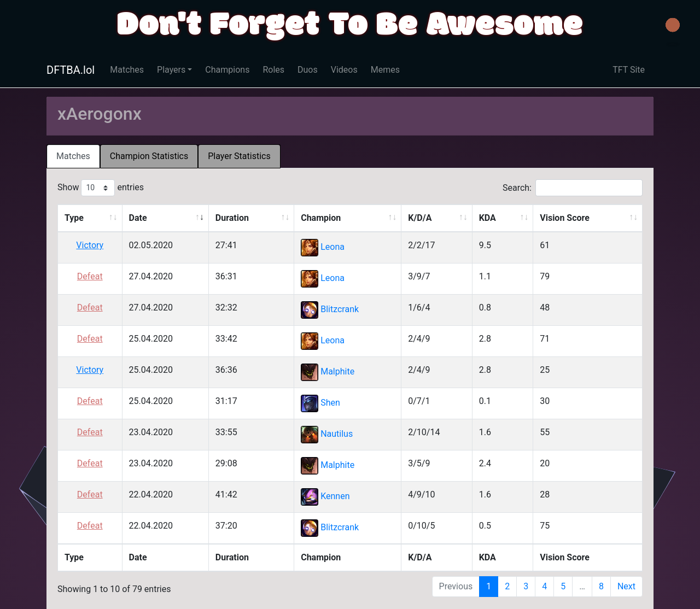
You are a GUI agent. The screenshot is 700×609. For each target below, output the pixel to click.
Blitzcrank (340, 310)
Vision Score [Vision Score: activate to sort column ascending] (565, 218)
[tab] (73, 156)
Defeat (90, 276)
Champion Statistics (149, 156)
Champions (227, 70)
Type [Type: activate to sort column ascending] (74, 218)
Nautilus (337, 434)
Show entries (101, 188)
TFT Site (629, 70)
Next (626, 586)
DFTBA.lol (71, 70)
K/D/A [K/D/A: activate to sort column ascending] (420, 218)
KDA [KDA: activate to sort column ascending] (488, 218)
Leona (332, 247)
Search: (573, 188)
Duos (308, 70)
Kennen (335, 497)
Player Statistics (239, 156)
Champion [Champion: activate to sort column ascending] (321, 218)
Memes (385, 70)
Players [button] (171, 70)
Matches (127, 70)
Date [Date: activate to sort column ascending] (138, 218)
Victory (90, 245)
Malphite (337, 372)
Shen (330, 403)
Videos (344, 70)
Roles (273, 70)
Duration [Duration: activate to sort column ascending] (232, 218)
